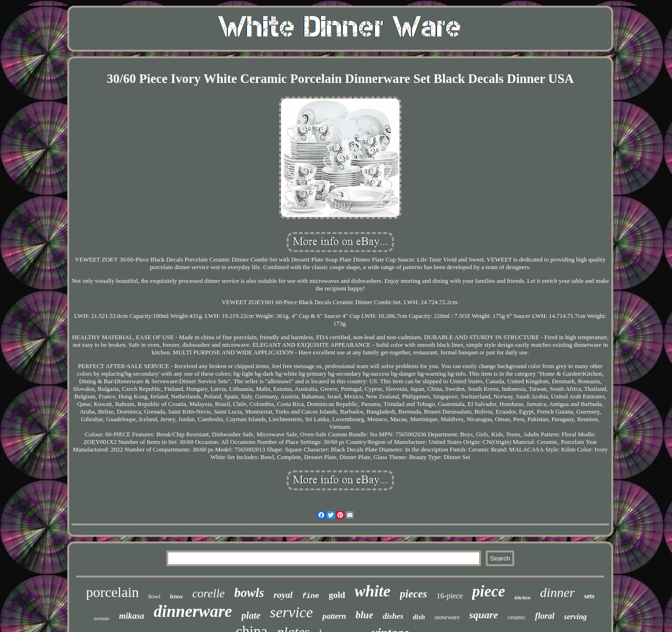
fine (310, 596)
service (292, 612)
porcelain (112, 592)
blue (364, 615)
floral (545, 616)
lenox (176, 596)
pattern (334, 616)
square (484, 615)
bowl (154, 596)
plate (251, 615)
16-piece (450, 596)
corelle (209, 593)
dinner (558, 592)
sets (590, 596)
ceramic (517, 617)
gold (337, 595)
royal (283, 595)
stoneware (447, 617)
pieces (413, 594)
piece (489, 591)
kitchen (523, 597)
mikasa (132, 616)
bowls (249, 593)
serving (575, 617)
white (372, 591)
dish (419, 617)
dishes (393, 616)
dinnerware (193, 611)
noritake (102, 618)
